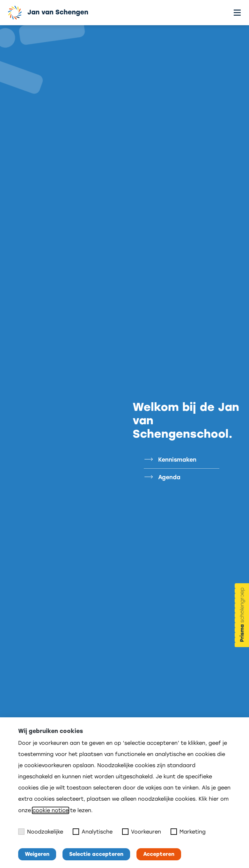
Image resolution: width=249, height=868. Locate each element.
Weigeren (37, 854)
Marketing (188, 832)
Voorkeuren (142, 832)
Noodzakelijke (41, 832)
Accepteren (159, 854)
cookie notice (51, 810)
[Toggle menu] (237, 13)
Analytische (93, 832)
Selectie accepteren (96, 854)
